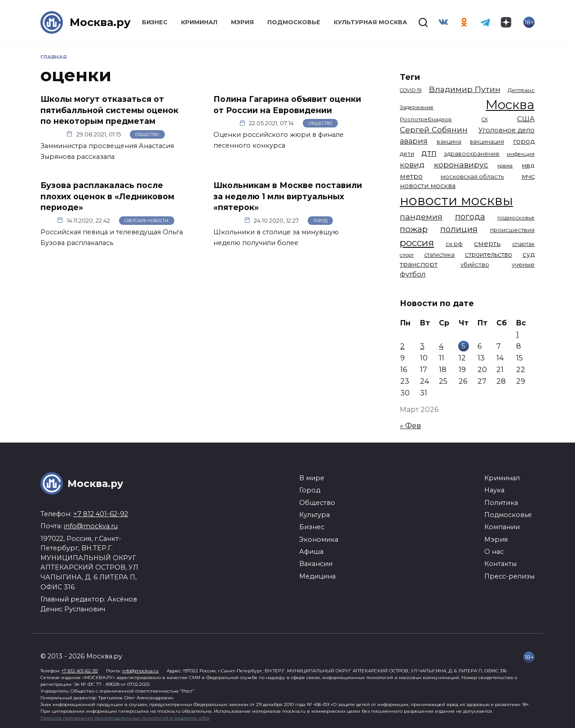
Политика (501, 503)
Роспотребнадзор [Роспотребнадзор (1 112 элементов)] (426, 119)
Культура (314, 515)
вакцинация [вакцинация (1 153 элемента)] (487, 142)
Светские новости (146, 221)
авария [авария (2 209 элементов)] (414, 141)
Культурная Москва (370, 22)
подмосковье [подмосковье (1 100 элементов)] (516, 218)
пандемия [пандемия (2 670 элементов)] (421, 217)
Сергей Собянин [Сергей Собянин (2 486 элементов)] (434, 129)
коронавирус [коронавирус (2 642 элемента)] (461, 164)
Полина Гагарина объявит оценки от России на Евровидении (287, 105)
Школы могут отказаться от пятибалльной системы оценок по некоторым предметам (109, 110)
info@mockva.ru (91, 526)
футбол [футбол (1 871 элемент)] (413, 274)
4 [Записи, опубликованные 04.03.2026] (441, 346)
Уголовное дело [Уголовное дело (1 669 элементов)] (506, 130)
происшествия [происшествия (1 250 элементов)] (512, 230)
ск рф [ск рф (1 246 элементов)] (454, 244)
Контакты (500, 564)
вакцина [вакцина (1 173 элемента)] (449, 142)
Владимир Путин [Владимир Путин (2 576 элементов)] (465, 89)
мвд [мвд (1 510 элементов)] (528, 165)
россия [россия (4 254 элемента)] (417, 243)
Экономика (319, 539)
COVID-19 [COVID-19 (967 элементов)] (411, 90)
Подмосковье (294, 22)
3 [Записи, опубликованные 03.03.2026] (422, 346)
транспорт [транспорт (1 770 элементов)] (419, 264)
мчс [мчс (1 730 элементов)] (528, 176)
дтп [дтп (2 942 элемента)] (429, 153)
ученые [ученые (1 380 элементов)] (523, 264)
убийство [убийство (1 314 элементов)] (475, 264)
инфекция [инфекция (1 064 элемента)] (521, 154)
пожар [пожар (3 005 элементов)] (414, 229)
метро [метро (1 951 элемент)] (411, 176)
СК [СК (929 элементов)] (485, 120)
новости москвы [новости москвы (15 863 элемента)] (456, 200)
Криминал (199, 22)
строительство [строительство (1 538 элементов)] (489, 254)
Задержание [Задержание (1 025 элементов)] (417, 107)
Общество (147, 134)
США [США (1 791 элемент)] (526, 119)
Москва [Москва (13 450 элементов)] (510, 105)
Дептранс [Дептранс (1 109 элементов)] (521, 90)
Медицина (317, 576)
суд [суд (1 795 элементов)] (529, 254)
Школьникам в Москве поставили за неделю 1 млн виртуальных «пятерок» (288, 196)
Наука (494, 490)
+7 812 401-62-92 (101, 514)
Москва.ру (100, 22)
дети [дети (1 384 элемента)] (407, 153)
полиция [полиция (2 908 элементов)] (459, 229)
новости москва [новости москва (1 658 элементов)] (428, 186)
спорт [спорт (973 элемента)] (407, 255)
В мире (312, 478)
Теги (410, 77)
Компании (502, 527)
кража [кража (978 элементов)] (505, 166)
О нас (494, 552)
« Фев (410, 426)
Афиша (311, 552)
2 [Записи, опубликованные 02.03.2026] (402, 346)
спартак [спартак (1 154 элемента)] (523, 244)
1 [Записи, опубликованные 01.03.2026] (517, 335)
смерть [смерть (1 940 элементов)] (487, 243)
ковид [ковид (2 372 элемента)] (412, 165)
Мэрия (242, 22)
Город (321, 221)
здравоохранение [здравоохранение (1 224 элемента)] (472, 154)
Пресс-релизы (509, 576)
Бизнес (155, 22)
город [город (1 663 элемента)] (524, 141)
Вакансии (316, 564)
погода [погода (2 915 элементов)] (470, 217)
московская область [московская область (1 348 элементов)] (472, 176)
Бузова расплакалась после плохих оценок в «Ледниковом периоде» (107, 196)
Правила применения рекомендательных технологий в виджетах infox (125, 718)
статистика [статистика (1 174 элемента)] (439, 255)
